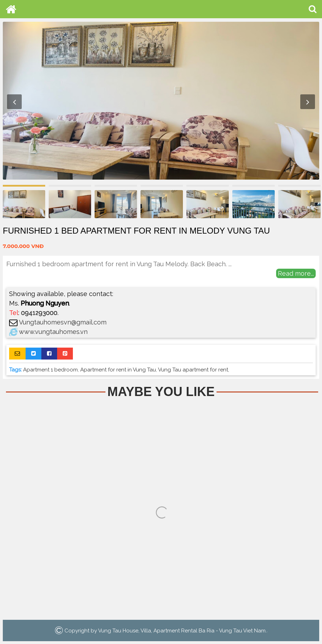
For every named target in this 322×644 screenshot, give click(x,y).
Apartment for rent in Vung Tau (118, 370)
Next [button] (308, 102)
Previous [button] (14, 102)
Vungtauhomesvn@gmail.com (63, 322)
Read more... (296, 273)
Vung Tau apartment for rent (193, 370)
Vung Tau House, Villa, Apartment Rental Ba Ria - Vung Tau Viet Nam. (182, 630)
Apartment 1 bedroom (50, 370)
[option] (161, 101)
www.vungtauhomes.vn (53, 332)
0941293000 (39, 313)
